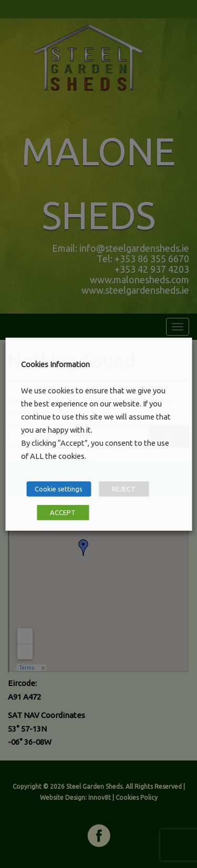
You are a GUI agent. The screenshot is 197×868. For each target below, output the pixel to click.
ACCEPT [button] (63, 512)
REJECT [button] (124, 489)
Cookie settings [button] (59, 489)
